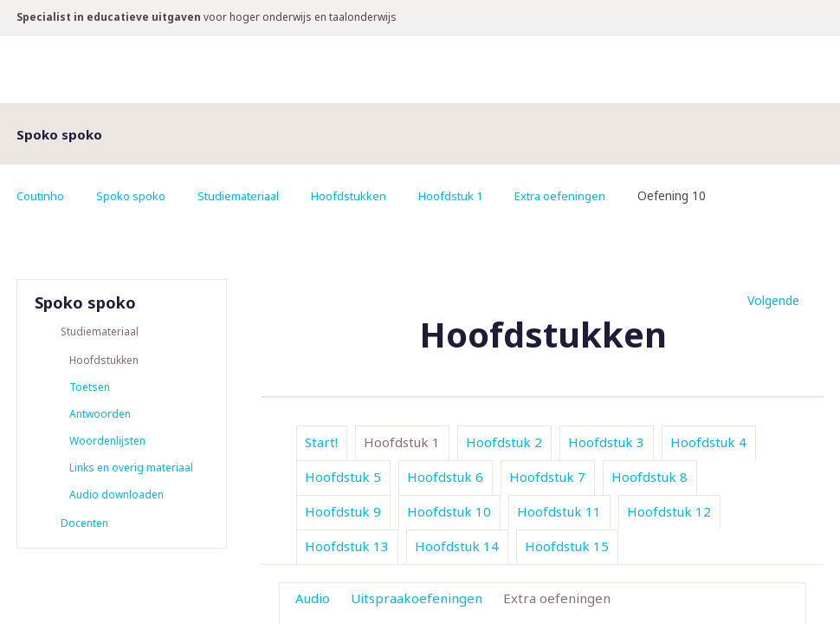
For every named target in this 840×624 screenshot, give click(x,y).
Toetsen (90, 389)
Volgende (773, 300)
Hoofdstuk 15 (567, 546)
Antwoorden (100, 416)
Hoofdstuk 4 (708, 442)
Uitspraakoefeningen (417, 598)
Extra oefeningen (589, 195)
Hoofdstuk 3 (606, 442)
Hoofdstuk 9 (343, 511)
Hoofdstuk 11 (559, 511)
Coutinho (42, 195)
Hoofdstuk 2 (504, 442)
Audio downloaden (116, 500)
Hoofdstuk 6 (445, 477)
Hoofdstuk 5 (343, 477)
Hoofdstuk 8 (649, 477)
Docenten (84, 529)
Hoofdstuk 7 (547, 477)
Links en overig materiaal (131, 472)
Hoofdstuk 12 (669, 511)
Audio (313, 598)
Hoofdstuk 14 (457, 546)
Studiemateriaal (251, 195)
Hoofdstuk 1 (474, 195)
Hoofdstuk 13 (347, 546)
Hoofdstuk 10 (449, 511)
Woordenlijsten (107, 444)
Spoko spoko (137, 195)
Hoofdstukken (367, 195)
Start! (321, 442)
